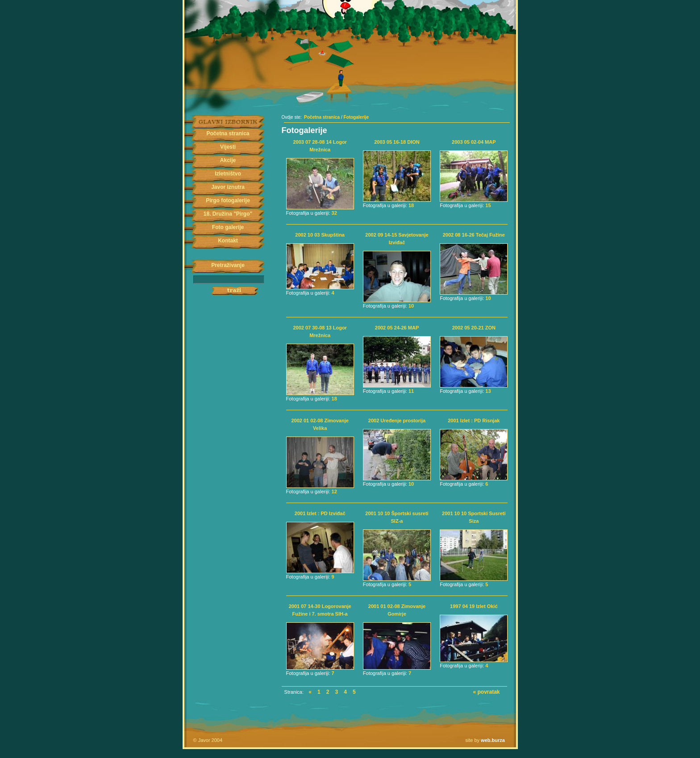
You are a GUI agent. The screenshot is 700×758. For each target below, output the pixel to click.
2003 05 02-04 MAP (474, 142)
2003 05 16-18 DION (397, 142)
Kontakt (228, 241)
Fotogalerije (356, 117)
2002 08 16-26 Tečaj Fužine (474, 235)
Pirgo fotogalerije (228, 200)
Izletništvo (228, 174)
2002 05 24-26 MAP (397, 328)
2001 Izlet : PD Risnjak (474, 421)
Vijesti (228, 147)
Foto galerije (228, 227)
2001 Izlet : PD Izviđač (320, 513)
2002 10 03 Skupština (320, 235)
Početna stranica (228, 133)
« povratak (487, 692)
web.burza (493, 740)
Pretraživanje (228, 265)
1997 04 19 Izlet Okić (474, 606)
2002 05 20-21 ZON (474, 328)
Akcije (228, 160)
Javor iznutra (228, 187)
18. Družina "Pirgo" (228, 214)
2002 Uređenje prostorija (397, 421)
